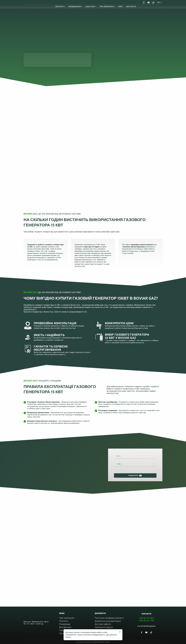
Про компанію (67, 618)
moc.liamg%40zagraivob (146, 626)
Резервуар (65, 624)
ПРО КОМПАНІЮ (106, 6)
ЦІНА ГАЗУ (90, 6)
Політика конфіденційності (109, 618)
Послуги (64, 621)
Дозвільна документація (108, 621)
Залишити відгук (104, 627)
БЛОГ (121, 6)
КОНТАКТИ (131, 6)
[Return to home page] (32, 2)
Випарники (65, 627)
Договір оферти (103, 624)
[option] (158, 2)
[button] (144, 3)
